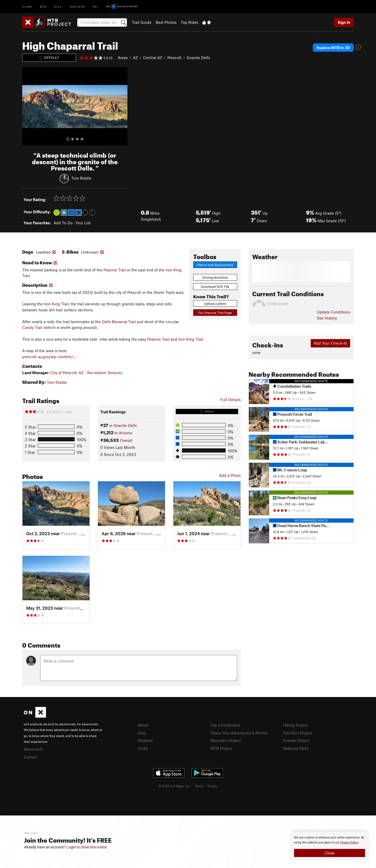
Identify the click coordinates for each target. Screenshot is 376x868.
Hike (58, 6)
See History (327, 318)
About (143, 725)
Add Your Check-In (330, 343)
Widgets (145, 740)
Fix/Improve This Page (215, 313)
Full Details (231, 399)
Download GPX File (215, 287)
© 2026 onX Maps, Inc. (174, 786)
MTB (43, 6)
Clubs (143, 748)
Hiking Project (295, 725)
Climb (27, 6)
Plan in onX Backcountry (215, 265)
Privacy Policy (349, 843)
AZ (135, 58)
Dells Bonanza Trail (119, 322)
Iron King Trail (56, 304)
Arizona (125, 433)
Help (142, 733)
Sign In (344, 22)
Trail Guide (142, 22)
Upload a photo (215, 304)
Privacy (213, 786)
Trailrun (77, 6)
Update (333, 312)
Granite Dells (198, 58)
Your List (83, 223)
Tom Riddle (81, 178)
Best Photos (166, 22)
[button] (27, 106)
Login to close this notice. (87, 847)
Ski (95, 6)
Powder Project (296, 740)
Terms (199, 786)
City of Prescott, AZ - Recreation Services (86, 373)
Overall (126, 440)
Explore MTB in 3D (333, 48)
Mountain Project (226, 740)
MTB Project (221, 748)
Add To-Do (63, 223)
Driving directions (215, 277)
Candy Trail (32, 327)
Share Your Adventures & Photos (239, 733)
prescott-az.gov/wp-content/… (49, 357)
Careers (31, 757)
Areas (123, 58)
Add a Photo (230, 475)
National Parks (296, 748)
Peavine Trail (115, 270)
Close (330, 853)
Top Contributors (225, 725)
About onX (33, 749)
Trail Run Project (298, 733)
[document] (330, 846)
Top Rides (189, 22)
